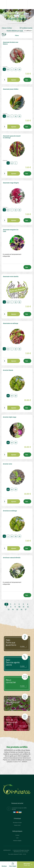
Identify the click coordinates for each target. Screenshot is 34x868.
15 (17, 610)
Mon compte (13, 865)
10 (16, 69)
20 (20, 69)
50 (16, 396)
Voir (27, 80)
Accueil (8, 14)
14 (13, 610)
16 (21, 610)
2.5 (8, 69)
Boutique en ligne (15, 14)
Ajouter (14, 80)
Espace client (17, 825)
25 (12, 396)
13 (9, 610)
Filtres (17, 35)
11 (24, 607)
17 (26, 610)
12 (28, 607)
